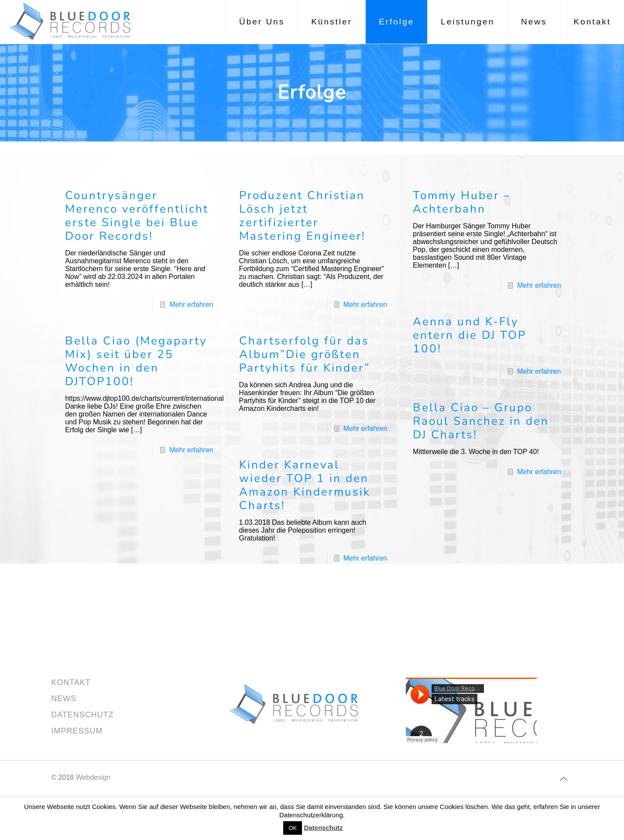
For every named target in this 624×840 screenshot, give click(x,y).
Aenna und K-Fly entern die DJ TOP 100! (470, 335)
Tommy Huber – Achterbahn (462, 202)
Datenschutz (323, 828)
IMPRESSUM (77, 731)
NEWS (64, 699)
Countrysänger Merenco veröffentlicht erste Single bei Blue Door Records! (137, 216)
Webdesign (93, 777)
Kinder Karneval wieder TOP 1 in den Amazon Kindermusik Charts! (305, 485)
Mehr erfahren (191, 305)
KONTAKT (71, 682)
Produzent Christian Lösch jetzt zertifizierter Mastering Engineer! (302, 216)
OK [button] (293, 828)
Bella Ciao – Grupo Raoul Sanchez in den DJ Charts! (481, 421)
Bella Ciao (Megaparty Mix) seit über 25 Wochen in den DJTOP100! (136, 361)
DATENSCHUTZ (82, 715)
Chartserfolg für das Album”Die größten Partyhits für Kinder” (305, 354)
